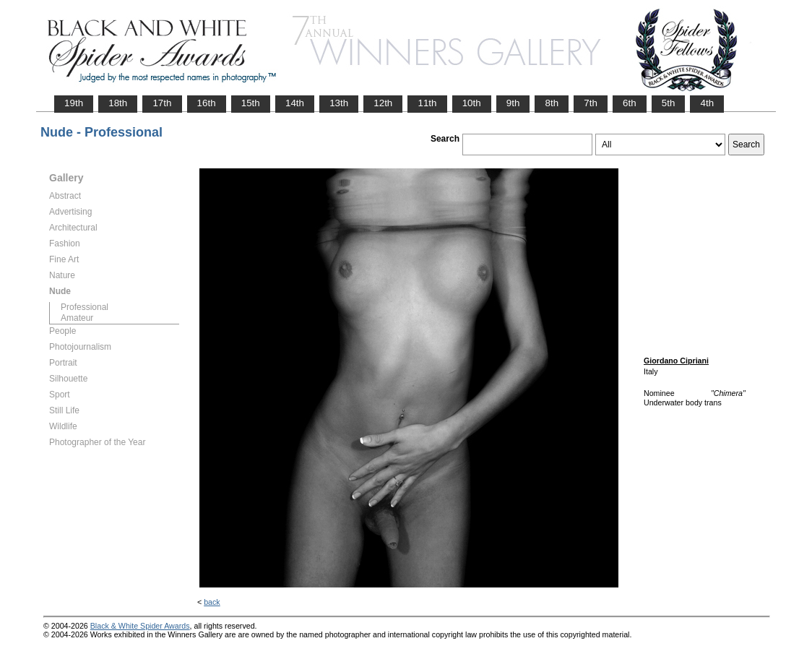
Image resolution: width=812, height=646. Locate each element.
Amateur (77, 318)
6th (630, 103)
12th (383, 103)
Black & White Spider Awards (140, 626)
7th (591, 103)
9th (513, 103)
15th (251, 103)
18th (118, 103)
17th (162, 103)
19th (74, 103)
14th (295, 103)
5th (669, 103)
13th (339, 103)
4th (707, 103)
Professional (85, 307)
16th (207, 103)
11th (427, 103)
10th (472, 103)
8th (552, 103)
